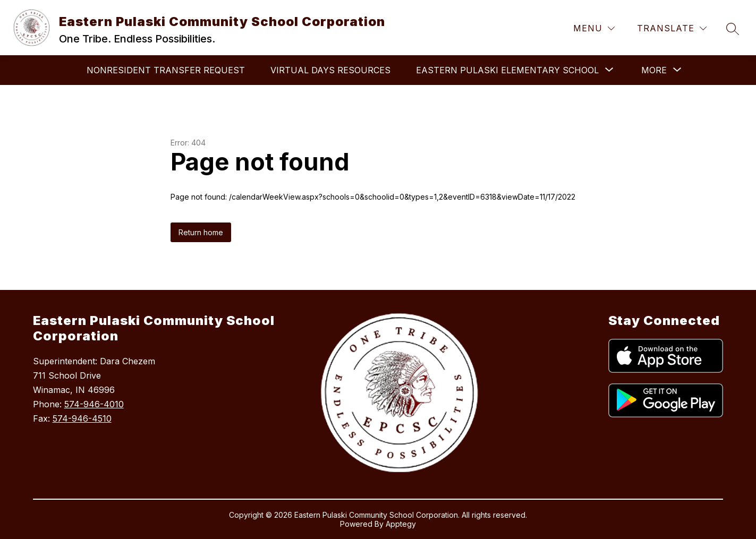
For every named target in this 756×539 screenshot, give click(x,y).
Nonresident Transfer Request (166, 70)
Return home (201, 232)
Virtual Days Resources (330, 70)
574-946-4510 (82, 418)
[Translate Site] (672, 28)
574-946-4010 (94, 404)
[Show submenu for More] (654, 70)
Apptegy (401, 524)
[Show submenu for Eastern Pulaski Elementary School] (507, 70)
